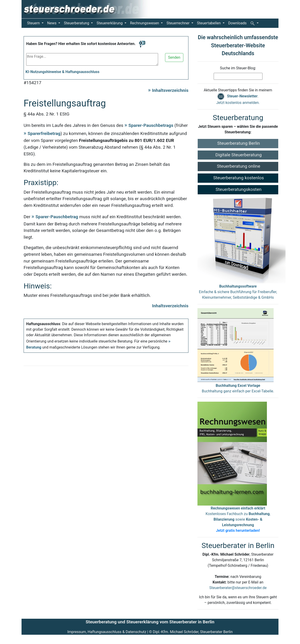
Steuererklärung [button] (110, 23)
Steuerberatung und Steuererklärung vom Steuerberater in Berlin (150, 622)
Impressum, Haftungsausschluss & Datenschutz (107, 632)
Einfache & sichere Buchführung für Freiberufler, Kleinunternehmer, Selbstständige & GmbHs (238, 292)
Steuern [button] (34, 23)
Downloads (237, 23)
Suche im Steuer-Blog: (238, 68)
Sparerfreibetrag (44, 133)
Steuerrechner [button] (178, 23)
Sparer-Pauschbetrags (151, 125)
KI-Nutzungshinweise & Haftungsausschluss (62, 72)
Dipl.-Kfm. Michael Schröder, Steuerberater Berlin (193, 632)
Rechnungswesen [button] (145, 23)
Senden (174, 57)
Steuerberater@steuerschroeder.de (238, 588)
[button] (254, 23)
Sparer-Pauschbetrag (57, 217)
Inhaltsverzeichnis (170, 90)
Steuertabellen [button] (209, 23)
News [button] (52, 23)
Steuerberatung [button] (77, 23)
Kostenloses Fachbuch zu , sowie (238, 519)
